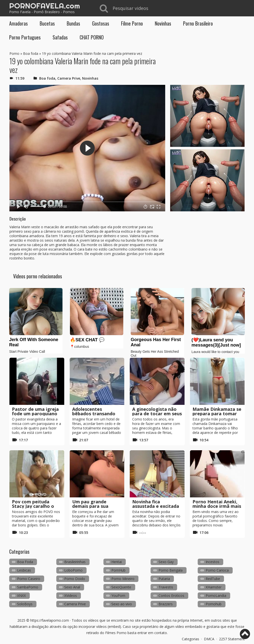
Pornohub (214, 604)
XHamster (214, 587)
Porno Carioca (217, 570)
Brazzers (166, 604)
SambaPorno (28, 587)
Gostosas (101, 23)
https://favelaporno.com (50, 620)
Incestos (212, 562)
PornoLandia (216, 596)
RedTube (213, 579)
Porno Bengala (171, 570)
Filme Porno (132, 23)
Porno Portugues (25, 37)
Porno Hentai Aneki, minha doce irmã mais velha (217, 506)
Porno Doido (75, 579)
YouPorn (118, 596)
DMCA (209, 639)
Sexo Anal (72, 587)
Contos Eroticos (171, 596)
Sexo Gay (166, 562)
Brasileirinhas (75, 562)
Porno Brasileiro (198, 23)
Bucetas (47, 23)
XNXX (21, 596)
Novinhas (163, 23)
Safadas (60, 37)
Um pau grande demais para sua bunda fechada (90, 506)
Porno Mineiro (123, 579)
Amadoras (18, 23)
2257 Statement (232, 639)
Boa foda (31, 53)
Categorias (190, 639)
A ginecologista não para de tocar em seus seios (157, 414)
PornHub (118, 570)
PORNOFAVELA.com (45, 6)
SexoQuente (121, 587)
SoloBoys (25, 604)
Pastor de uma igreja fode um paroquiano (35, 411)
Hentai (117, 562)
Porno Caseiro (29, 579)
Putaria (164, 579)
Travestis (166, 587)
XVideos (71, 596)
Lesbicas (24, 570)
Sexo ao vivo (122, 604)
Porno (14, 53)
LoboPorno (73, 570)
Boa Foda (25, 562)
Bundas (73, 23)
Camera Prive (69, 78)
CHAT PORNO (92, 37)
